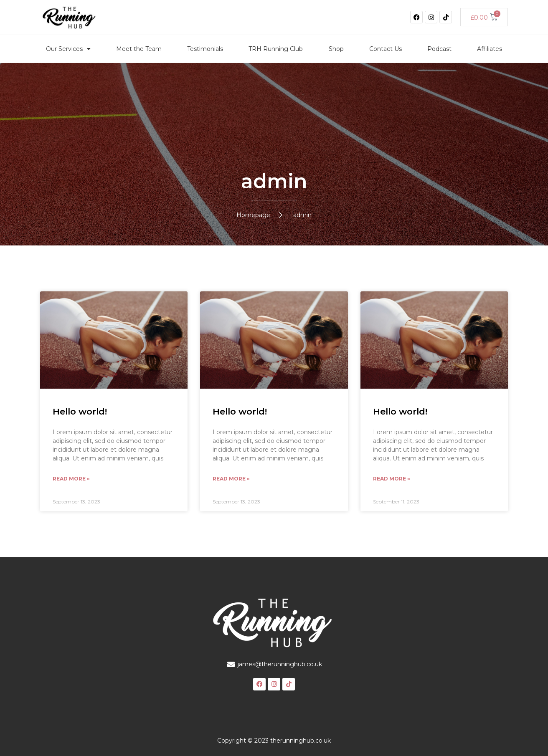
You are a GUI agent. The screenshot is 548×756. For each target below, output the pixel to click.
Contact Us (386, 49)
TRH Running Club (276, 49)
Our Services (68, 49)
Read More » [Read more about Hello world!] (71, 479)
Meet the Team (139, 49)
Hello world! (80, 411)
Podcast (439, 49)
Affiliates (490, 49)
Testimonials (205, 49)
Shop (336, 49)
